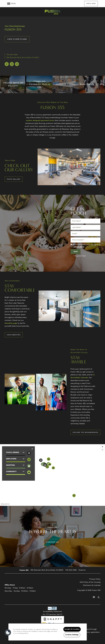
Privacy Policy (95, 579)
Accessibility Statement (53, 611)
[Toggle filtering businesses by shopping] (29, 466)
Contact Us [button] (52, 542)
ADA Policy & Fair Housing (90, 582)
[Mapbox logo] (5, 504)
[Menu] (12, 4)
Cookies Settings (72, 635)
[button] (91, 4)
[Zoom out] (102, 450)
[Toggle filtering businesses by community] (29, 472)
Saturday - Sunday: (12, 591)
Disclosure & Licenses (92, 585)
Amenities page (11, 323)
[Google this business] (12, 64)
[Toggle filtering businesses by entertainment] (29, 460)
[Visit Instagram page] (17, 64)
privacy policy (79, 247)
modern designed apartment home (40, 120)
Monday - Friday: (11, 588)
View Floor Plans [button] (17, 39)
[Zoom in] (102, 447)
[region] (52, 475)
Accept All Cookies (72, 629)
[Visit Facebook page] (7, 64)
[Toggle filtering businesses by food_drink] (29, 453)
